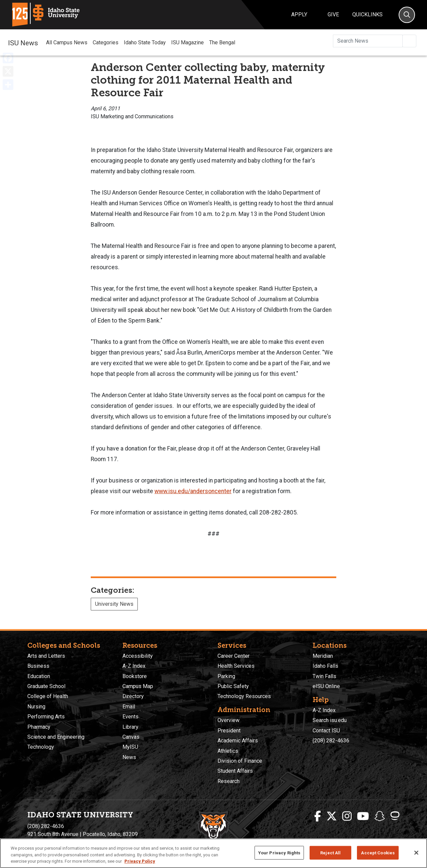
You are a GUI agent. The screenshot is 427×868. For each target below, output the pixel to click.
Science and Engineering (56, 737)
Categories (106, 42)
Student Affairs (235, 771)
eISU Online (326, 686)
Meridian (323, 656)
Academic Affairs (238, 741)
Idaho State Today (145, 42)
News (129, 757)
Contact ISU (326, 731)
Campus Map (138, 686)
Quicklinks (367, 14)
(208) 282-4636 (331, 741)
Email (129, 707)
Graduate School (46, 686)
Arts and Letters (46, 656)
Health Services (236, 666)
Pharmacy (39, 727)
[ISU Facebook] (318, 816)
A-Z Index (134, 666)
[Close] (416, 853)
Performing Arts (46, 717)
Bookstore (135, 676)
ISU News (23, 42)
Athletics (228, 751)
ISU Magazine (187, 42)
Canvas (131, 737)
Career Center (234, 656)
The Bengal (222, 42)
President (229, 731)
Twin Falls (324, 676)
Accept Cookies (378, 853)
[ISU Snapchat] (380, 816)
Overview (229, 720)
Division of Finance (240, 761)
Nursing (36, 707)
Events (130, 717)
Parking (226, 676)
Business (38, 666)
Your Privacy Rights (279, 853)
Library (130, 727)
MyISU (130, 747)
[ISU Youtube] (363, 816)
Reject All (330, 853)
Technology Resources (244, 696)
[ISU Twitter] (332, 816)
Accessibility (138, 656)
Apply (299, 14)
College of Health (48, 696)
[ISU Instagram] (347, 816)
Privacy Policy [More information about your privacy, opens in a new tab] (140, 861)
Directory (133, 696)
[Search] (407, 15)
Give (333, 14)
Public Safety (233, 686)
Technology (41, 747)
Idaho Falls (325, 666)
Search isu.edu (330, 720)
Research (229, 781)
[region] (213, 853)
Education (39, 676)
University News (114, 604)
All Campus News (67, 42)
